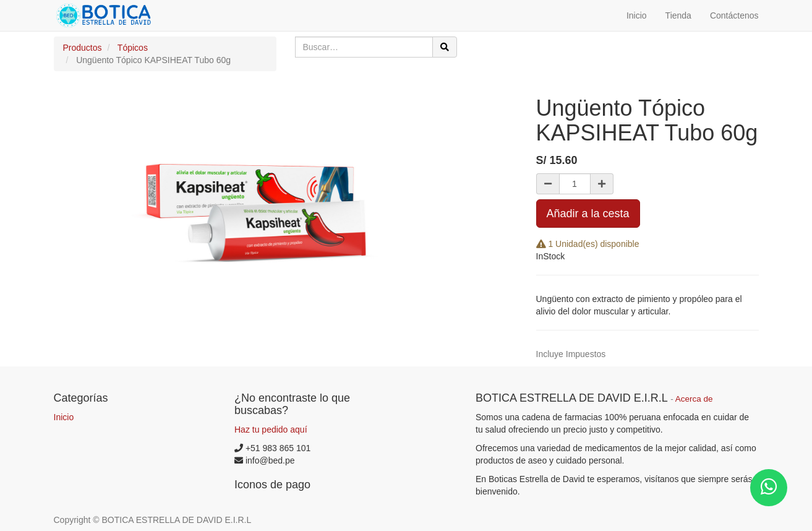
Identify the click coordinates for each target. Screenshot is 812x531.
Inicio (64, 417)
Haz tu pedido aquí (271, 430)
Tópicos (133, 48)
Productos (83, 48)
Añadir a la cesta (588, 214)
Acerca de (694, 399)
